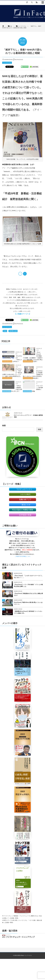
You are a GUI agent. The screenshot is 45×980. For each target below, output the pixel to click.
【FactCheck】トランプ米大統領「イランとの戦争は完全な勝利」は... (28, 585)
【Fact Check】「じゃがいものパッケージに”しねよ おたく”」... (28, 577)
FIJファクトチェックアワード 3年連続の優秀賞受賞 (28, 416)
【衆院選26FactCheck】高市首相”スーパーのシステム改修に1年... (28, 612)
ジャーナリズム (7, 63)
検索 (4, 426)
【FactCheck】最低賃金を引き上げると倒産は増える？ (28, 594)
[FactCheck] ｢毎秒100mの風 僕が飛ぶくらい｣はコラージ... (28, 603)
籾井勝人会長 (13, 331)
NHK (5, 331)
